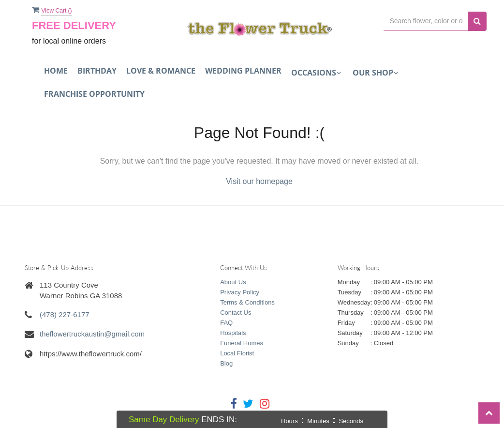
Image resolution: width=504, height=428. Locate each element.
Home (56, 71)
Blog (226, 363)
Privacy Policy (240, 292)
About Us (233, 282)
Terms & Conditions (247, 302)
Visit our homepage (259, 181)
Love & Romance (161, 71)
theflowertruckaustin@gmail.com (92, 334)
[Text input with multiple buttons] (426, 21)
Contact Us (236, 313)
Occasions (316, 73)
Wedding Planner (243, 71)
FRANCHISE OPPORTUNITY (94, 94)
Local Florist (237, 353)
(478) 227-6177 (65, 314)
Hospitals (233, 333)
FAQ (226, 323)
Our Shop (375, 73)
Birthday (97, 71)
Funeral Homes (242, 343)
